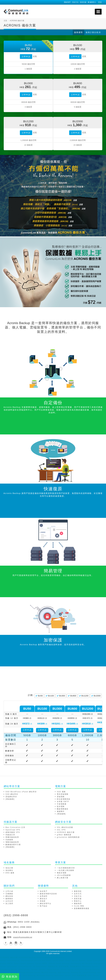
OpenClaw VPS (13, 830)
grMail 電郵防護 (64, 835)
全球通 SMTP (63, 802)
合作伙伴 (9, 901)
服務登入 (92, 2)
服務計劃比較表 (93, 32)
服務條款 (9, 899)
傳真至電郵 (62, 873)
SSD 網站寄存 (12, 794)
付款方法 (75, 2)
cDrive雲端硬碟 (64, 875)
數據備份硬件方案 (13, 845)
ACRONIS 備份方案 (66, 832)
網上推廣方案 (63, 878)
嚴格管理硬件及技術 (48, 894)
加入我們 (9, 904)
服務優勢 (78, 32)
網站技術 (9, 896)
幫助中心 (78, 901)
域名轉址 (9, 870)
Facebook (6, 943)
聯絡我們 (67, 2)
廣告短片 (44, 899)
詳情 (35, 56)
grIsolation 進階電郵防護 (68, 837)
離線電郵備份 (63, 809)
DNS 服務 (10, 873)
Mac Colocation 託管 (15, 827)
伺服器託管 (10, 835)
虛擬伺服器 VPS (13, 832)
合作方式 (78, 894)
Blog (21, 943)
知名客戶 (44, 891)
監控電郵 (61, 806)
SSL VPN (61, 830)
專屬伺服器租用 (12, 837)
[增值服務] (10, 799)
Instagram (16, 943)
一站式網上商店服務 (65, 870)
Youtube (11, 943)
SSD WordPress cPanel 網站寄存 (21, 792)
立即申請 (26, 57)
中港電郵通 (62, 804)
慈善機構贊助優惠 (82, 908)
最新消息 (78, 891)
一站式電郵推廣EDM (66, 868)
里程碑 (43, 901)
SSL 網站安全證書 (65, 827)
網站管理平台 (45, 904)
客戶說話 (44, 906)
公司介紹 (9, 891)
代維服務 (9, 840)
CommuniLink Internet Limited (61, 951)
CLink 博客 (79, 906)
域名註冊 (9, 868)
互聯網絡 (9, 894)
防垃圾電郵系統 (64, 799)
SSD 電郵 (61, 792)
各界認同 (44, 896)
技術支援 (83, 2)
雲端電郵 (61, 797)
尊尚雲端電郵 (63, 794)
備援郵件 (61, 811)
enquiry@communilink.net (23, 937)
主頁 (5, 21)
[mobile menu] (98, 12)
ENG (100, 2)
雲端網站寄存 (11, 797)
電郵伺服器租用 (12, 842)
